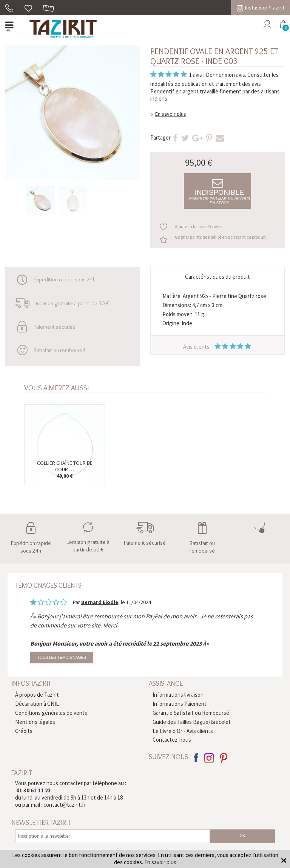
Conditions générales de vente (51, 713)
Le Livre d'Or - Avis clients (183, 731)
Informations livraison (178, 695)
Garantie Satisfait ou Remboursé (191, 713)
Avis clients (218, 347)
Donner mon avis (225, 75)
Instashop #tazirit (261, 8)
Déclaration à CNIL (37, 704)
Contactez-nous (172, 740)
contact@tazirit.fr (65, 805)
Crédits (24, 731)
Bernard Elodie (100, 602)
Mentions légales (35, 722)
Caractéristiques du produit (217, 277)
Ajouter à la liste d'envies (199, 226)
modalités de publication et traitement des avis (206, 84)
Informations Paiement (180, 704)
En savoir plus (171, 114)
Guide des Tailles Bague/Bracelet (192, 722)
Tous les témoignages (62, 658)
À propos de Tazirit (37, 695)
